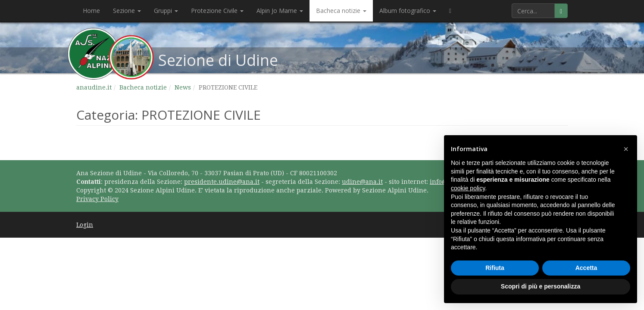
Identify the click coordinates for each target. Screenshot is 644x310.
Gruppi (166, 11)
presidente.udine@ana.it (222, 182)
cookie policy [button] (468, 188)
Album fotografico (408, 11)
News (183, 87)
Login (85, 225)
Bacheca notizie (341, 11)
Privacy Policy (97, 199)
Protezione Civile (217, 11)
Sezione (127, 11)
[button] (626, 149)
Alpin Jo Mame (280, 11)
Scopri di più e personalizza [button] (541, 286)
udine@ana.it (362, 182)
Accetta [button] (586, 268)
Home (91, 11)
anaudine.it (94, 87)
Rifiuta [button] (495, 268)
